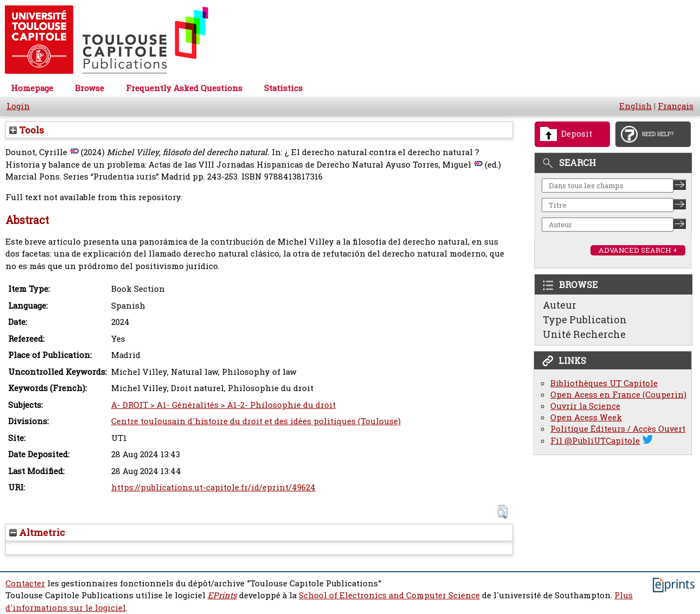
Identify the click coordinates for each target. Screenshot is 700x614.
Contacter (25, 583)
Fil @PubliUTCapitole (595, 441)
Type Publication (585, 319)
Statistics (283, 88)
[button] (502, 512)
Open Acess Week (586, 417)
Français (676, 106)
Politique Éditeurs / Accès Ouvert (618, 429)
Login (18, 106)
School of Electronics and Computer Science (389, 595)
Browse (89, 88)
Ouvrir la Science (585, 406)
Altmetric (37, 532)
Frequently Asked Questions (184, 88)
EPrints (222, 595)
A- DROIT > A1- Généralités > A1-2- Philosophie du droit (223, 405)
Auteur (560, 305)
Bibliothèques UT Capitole (604, 383)
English (635, 106)
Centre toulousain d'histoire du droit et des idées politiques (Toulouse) (256, 421)
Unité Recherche (584, 334)
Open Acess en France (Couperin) (618, 395)
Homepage (32, 88)
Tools (27, 130)
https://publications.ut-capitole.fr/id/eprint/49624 (213, 487)
